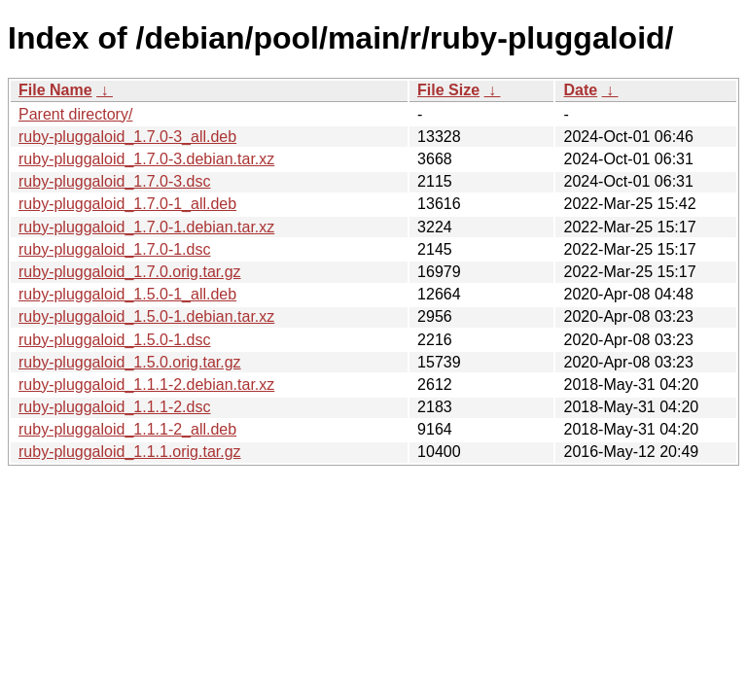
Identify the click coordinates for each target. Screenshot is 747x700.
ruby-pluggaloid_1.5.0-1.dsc (114, 340)
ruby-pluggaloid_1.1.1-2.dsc (114, 407)
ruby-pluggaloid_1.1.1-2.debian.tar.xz (146, 385)
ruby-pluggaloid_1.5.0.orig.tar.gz (130, 362)
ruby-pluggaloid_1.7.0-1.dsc (114, 249)
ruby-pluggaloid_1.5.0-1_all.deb (127, 294)
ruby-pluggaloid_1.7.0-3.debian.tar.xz (146, 159)
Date (580, 90)
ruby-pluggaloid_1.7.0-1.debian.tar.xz (146, 227)
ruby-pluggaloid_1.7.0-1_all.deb (127, 204)
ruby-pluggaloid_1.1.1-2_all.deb (127, 429)
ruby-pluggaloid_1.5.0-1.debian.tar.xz (146, 316)
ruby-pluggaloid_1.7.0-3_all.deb (127, 137)
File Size (448, 90)
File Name (55, 90)
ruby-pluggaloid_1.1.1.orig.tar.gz (130, 452)
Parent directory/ (75, 114)
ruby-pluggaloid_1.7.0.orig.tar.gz (130, 272)
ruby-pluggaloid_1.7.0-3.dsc (114, 181)
